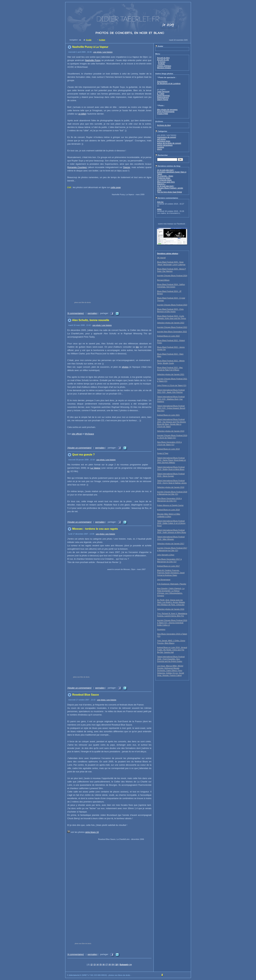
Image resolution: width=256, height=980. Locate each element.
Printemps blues (164, 178)
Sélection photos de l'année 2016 (171, 609)
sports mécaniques (165, 145)
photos (125, 367)
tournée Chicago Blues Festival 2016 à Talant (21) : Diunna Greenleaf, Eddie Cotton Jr (172, 623)
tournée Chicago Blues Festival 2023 (172, 305)
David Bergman (164, 95)
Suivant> (124, 965)
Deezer (127, 167)
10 (117, 965)
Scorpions (161, 629)
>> (131, 965)
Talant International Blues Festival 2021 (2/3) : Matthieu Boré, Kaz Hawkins (171, 399)
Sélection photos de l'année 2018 (171, 487)
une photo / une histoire (103, 52)
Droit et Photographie (166, 112)
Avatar (159, 46)
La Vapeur (95, 468)
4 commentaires (76, 954)
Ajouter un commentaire (79, 448)
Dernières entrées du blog (168, 166)
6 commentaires (76, 313)
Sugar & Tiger (163, 453)
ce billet (82, 114)
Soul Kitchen (162, 81)
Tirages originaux (164, 66)
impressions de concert (167, 137)
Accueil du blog (163, 58)
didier (159, 209)
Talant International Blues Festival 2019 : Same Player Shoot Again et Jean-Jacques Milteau (171, 460)
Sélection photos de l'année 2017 (171, 544)
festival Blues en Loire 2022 (168, 336)
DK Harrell (161, 258)
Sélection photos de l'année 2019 (171, 431)
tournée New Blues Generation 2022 (172, 332)
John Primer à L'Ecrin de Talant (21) (172, 385)
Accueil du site (163, 60)
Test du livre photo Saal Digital (170, 192)
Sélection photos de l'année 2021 (171, 374)
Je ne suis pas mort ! (166, 170)
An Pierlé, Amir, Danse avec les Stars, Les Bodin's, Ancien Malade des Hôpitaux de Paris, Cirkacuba (171, 602)
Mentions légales (164, 68)
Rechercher (162, 155)
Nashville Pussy (93, 60)
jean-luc (160, 202)
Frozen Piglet (163, 114)
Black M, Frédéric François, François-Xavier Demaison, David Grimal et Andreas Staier (171, 573)
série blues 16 (92, 832)
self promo (161, 139)
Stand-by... (162, 184)
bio (137, 347)
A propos (162, 62)
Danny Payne (163, 99)
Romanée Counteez (77, 167)
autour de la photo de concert (169, 143)
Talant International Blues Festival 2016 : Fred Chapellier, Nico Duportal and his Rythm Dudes (171, 659)
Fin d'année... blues (165, 176)
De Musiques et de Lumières (169, 83)
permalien (92, 313)
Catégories (161, 131)
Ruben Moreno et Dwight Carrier (170, 505)
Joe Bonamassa (164, 580)
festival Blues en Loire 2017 (168, 566)
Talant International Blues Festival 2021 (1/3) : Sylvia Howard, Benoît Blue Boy (171, 408)
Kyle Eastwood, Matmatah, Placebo (172, 584)
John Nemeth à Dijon (166, 555)
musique (161, 147)
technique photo (164, 141)
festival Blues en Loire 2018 (168, 510)
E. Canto (161, 93)
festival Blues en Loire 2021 (168, 415)
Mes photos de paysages (167, 110)
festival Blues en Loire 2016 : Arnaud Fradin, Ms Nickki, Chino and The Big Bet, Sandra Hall (172, 650)
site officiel (77, 434)
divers (160, 149)
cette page (116, 187)
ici (68, 471)
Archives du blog (164, 125)
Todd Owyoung (163, 91)
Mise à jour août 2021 (166, 182)
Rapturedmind (163, 97)
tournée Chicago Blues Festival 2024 (172, 276)
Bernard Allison (163, 280)
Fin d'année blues (164, 180)
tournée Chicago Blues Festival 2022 (172, 327)
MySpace (89, 434)
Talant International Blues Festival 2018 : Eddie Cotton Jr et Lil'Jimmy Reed (171, 523)
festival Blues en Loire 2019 (168, 449)
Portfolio (162, 64)
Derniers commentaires (167, 198)
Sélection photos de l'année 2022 (171, 323)
